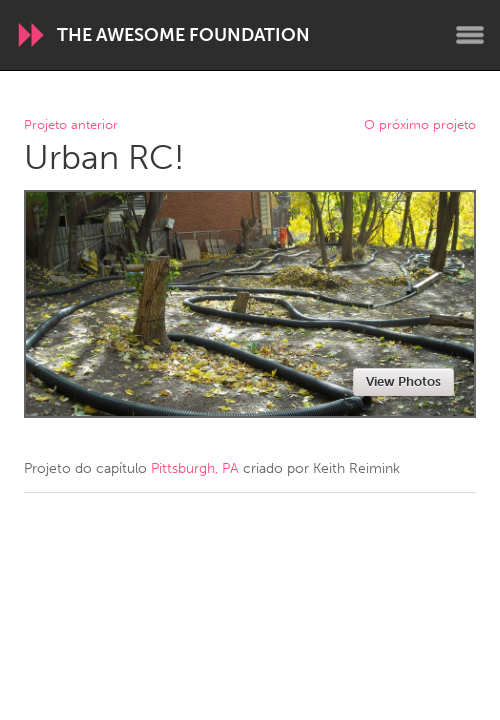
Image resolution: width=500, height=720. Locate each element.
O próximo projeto (420, 125)
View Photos (403, 381)
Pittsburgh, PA (195, 468)
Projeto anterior (71, 125)
